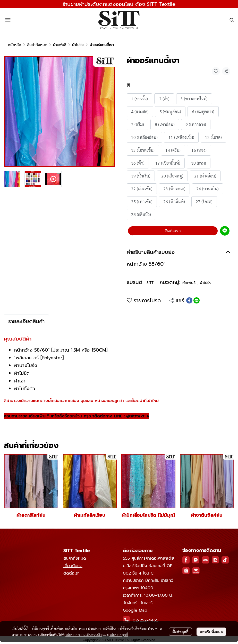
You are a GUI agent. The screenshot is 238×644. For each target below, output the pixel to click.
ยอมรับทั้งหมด (211, 632)
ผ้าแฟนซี (60, 45)
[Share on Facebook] (189, 300)
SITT (150, 283)
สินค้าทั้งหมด (37, 45)
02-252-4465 (146, 620)
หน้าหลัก (15, 45)
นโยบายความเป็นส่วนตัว (84, 634)
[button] (232, 20)
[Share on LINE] (197, 300)
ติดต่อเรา (173, 231)
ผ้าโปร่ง (78, 45)
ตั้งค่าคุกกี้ (180, 632)
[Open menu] (8, 20)
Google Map (135, 610)
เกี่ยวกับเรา (73, 566)
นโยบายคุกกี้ (119, 634)
